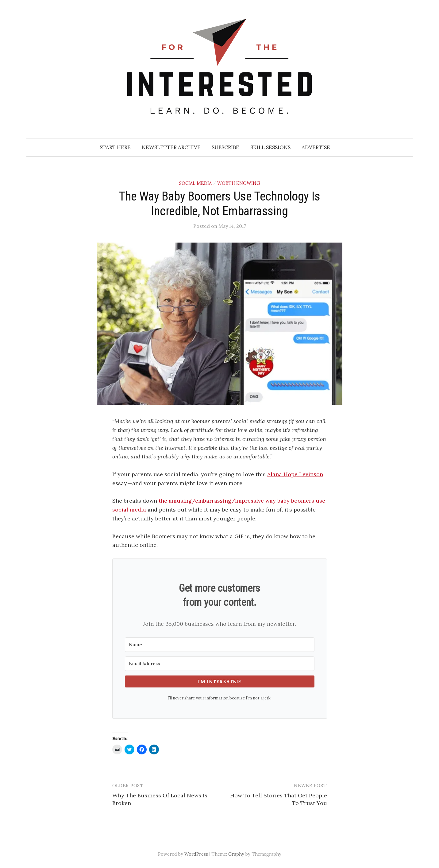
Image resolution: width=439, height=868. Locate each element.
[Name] (220, 645)
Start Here (115, 147)
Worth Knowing (239, 183)
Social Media (195, 183)
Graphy (236, 854)
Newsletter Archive (171, 147)
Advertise (316, 147)
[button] (220, 324)
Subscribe (225, 147)
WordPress (196, 854)
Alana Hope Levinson (295, 474)
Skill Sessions (270, 147)
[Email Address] (220, 664)
